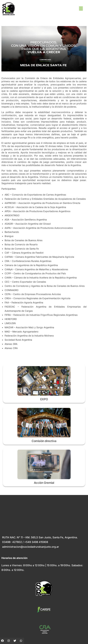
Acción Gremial (44, 483)
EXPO (44, 399)
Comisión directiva (44, 441)
